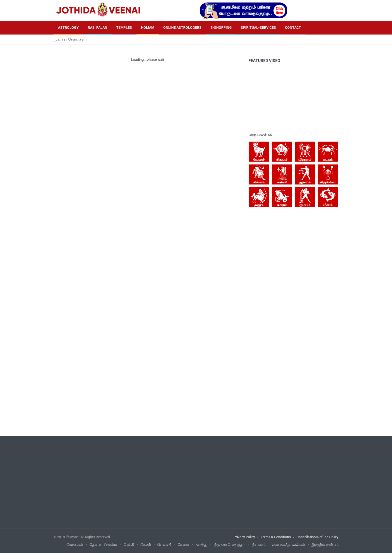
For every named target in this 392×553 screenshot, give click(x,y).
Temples (124, 28)
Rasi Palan (97, 28)
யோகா (183, 545)
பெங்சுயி (164, 545)
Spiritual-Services (258, 28)
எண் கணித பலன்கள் (288, 545)
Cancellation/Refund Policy (317, 537)
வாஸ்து (201, 545)
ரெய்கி (129, 545)
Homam (148, 28)
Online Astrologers (182, 28)
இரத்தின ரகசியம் (325, 545)
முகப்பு (59, 39)
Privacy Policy (244, 537)
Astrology (68, 28)
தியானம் (259, 545)
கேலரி (146, 545)
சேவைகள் (76, 39)
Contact (293, 28)
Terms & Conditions (276, 537)
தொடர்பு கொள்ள (103, 545)
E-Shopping (221, 28)
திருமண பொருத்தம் (229, 545)
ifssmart (72, 537)
